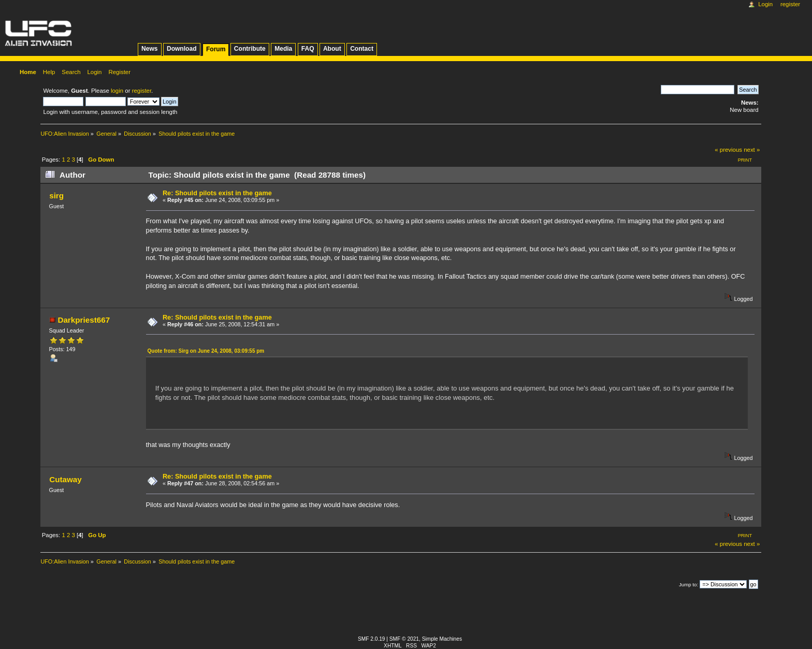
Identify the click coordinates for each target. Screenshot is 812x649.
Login (765, 4)
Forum (216, 49)
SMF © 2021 (404, 639)
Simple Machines (442, 639)
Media (283, 49)
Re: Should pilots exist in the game (217, 193)
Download (182, 49)
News (149, 49)
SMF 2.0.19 (372, 639)
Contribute (250, 49)
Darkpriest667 (84, 320)
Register (790, 4)
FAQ (308, 49)
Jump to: (688, 585)
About (332, 49)
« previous (728, 150)
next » (752, 150)
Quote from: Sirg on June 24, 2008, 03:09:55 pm (206, 351)
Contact (362, 49)
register (142, 91)
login (117, 91)
